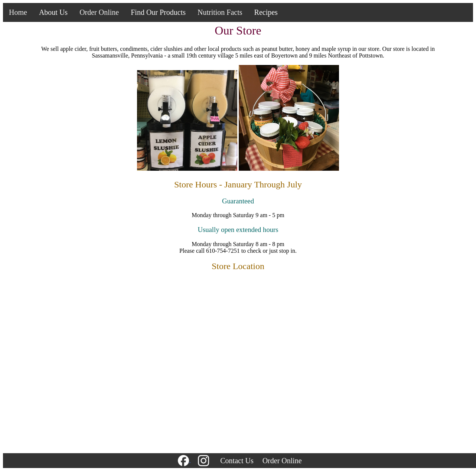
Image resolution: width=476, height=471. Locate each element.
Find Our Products (158, 12)
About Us (53, 12)
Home (18, 12)
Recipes (266, 12)
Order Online (99, 12)
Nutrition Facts (220, 12)
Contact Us (237, 461)
